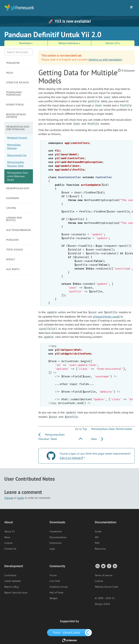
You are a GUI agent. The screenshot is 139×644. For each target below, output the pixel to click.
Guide (98, 531)
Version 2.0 (113, 43)
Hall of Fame (56, 593)
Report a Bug (11, 587)
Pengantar (13, 63)
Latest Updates (13, 581)
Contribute (10, 575)
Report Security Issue (16, 593)
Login (21, 498)
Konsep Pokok (15, 105)
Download (26, 43)
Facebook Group (59, 587)
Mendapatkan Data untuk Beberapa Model (17, 176)
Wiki (97, 543)
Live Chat (55, 581)
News (7, 537)
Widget (11, 259)
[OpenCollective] (70, 632)
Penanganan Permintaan (14, 94)
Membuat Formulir (17, 138)
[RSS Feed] (115, 566)
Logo (52, 549)
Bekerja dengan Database (16, 116)
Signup (9, 498)
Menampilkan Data (18, 188)
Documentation (58, 537)
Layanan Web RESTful (14, 219)
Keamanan (12, 198)
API (97, 537)
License (8, 543)
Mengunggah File (17, 155)
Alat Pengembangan (18, 230)
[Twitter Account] (103, 566)
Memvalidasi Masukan (14, 146)
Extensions (56, 543)
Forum (53, 575)
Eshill (107, 604)
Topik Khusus (14, 250)
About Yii (10, 531)
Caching (11, 208)
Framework (56, 531)
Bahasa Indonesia (69, 43)
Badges (54, 598)
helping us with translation (105, 59)
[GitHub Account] (97, 566)
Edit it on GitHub (70, 458)
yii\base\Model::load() (106, 316)
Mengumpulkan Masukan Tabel (16, 164)
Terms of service (104, 575)
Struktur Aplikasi (17, 82)
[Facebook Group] (109, 566)
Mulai (10, 73)
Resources (100, 549)
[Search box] (19, 52)
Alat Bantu (13, 269)
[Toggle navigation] (131, 7)
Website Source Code (106, 587)
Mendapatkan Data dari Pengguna (18, 128)
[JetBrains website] (69, 640)
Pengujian (12, 240)
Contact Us (10, 549)
